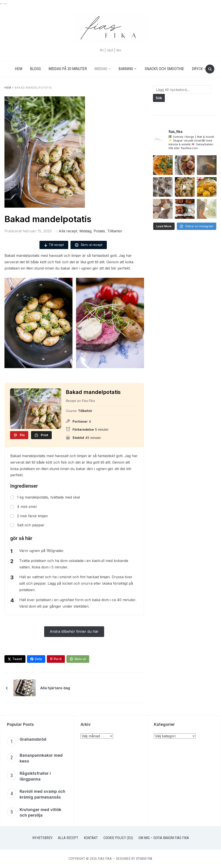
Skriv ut (80, 659)
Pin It (58, 659)
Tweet (17, 659)
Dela (38, 659)
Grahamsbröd (33, 739)
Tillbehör (115, 231)
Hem (19, 69)
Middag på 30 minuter (68, 69)
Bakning (126, 69)
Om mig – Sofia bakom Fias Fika (164, 838)
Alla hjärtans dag (55, 688)
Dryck (197, 69)
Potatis (99, 231)
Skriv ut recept (89, 245)
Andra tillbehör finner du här (74, 632)
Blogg (35, 69)
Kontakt (91, 838)
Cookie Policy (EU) (118, 838)
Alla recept (68, 231)
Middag (101, 69)
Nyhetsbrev (42, 838)
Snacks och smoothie (164, 69)
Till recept (54, 245)
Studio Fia (144, 859)
